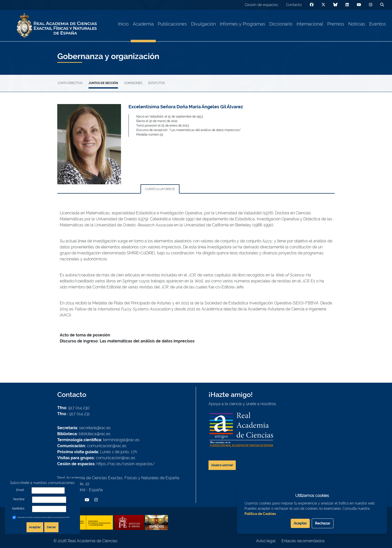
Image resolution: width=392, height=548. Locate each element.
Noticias (357, 24)
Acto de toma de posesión (85, 335)
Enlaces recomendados (303, 541)
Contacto (294, 5)
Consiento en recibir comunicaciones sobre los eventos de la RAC (43, 517)
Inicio (123, 24)
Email (20, 490)
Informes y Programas (242, 24)
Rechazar (323, 523)
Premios (336, 24)
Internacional (310, 24)
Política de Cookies (260, 514)
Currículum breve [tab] (160, 189)
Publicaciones (172, 24)
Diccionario (281, 24)
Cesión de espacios (261, 5)
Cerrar (51, 527)
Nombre (19, 499)
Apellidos (18, 508)
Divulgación (203, 24)
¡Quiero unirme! (222, 465)
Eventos (378, 24)
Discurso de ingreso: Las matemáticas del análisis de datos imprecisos (127, 341)
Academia (143, 24)
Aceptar (35, 527)
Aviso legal (266, 541)
